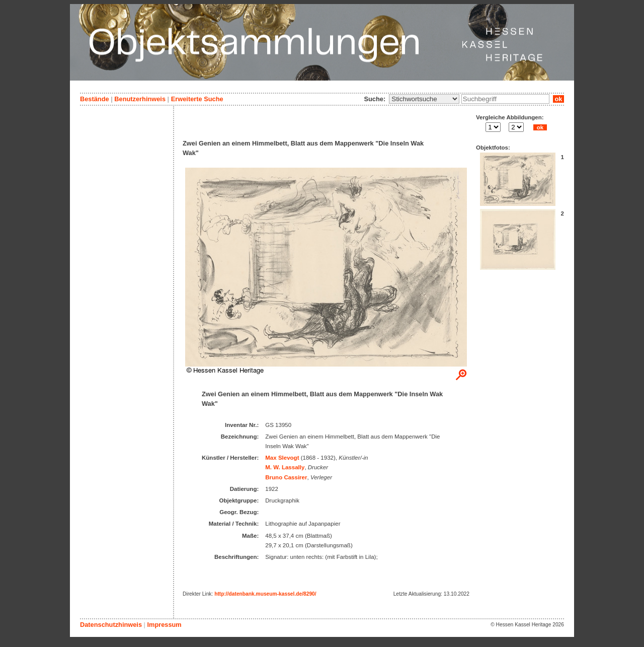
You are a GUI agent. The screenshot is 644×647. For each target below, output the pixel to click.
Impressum (164, 625)
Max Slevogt (282, 458)
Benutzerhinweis (140, 99)
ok (558, 99)
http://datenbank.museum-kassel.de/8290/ (265, 594)
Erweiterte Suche (197, 99)
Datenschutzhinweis (111, 625)
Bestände (95, 99)
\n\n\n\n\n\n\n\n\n (424, 99)
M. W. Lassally (285, 467)
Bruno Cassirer (286, 477)
